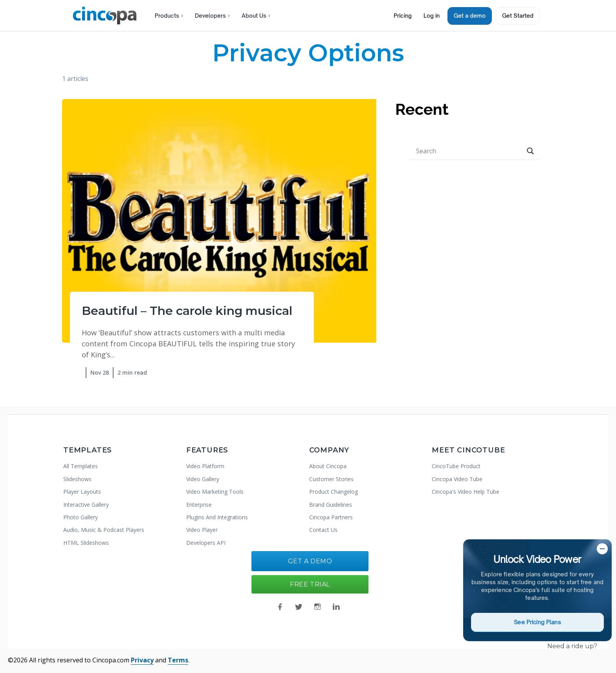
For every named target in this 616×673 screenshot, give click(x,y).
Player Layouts (82, 492)
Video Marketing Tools (215, 492)
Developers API (206, 543)
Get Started (518, 16)
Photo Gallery (81, 517)
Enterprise (199, 505)
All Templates (81, 466)
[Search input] (468, 151)
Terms (178, 660)
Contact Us (323, 530)
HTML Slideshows (86, 543)
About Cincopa (328, 466)
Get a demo (470, 16)
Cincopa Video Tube (457, 479)
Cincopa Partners (331, 517)
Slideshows (77, 479)
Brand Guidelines (331, 505)
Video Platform (205, 466)
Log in (432, 16)
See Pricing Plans (537, 622)
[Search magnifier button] (530, 151)
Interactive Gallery (86, 505)
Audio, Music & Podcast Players (104, 530)
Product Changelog (334, 492)
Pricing (403, 16)
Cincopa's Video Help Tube (466, 492)
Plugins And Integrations (217, 517)
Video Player (202, 530)
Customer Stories (331, 479)
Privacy (142, 660)
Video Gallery (203, 479)
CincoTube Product (456, 466)
